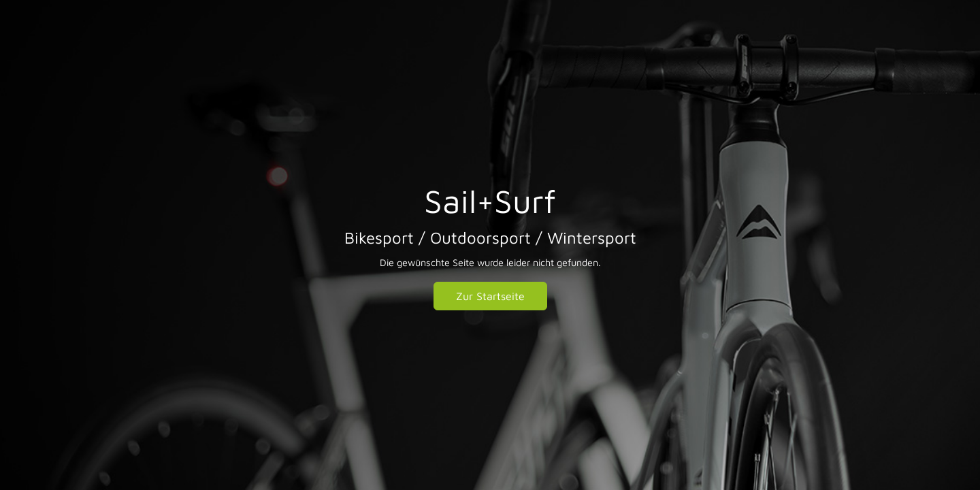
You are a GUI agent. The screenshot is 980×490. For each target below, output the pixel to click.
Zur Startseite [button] (490, 296)
